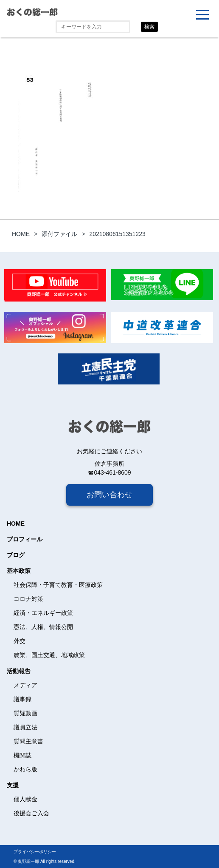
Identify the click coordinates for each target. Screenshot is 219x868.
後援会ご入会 (31, 813)
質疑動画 (25, 713)
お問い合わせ (109, 495)
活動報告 (19, 671)
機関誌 (22, 755)
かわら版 (25, 769)
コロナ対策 (28, 599)
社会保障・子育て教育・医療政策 (58, 585)
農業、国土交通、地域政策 (49, 655)
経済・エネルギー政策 (43, 613)
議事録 (22, 699)
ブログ (16, 555)
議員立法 (25, 727)
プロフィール (25, 539)
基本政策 (19, 571)
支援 (13, 785)
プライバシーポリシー (35, 852)
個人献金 (25, 799)
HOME (16, 524)
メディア (25, 685)
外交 (20, 641)
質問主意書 (28, 741)
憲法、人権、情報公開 (43, 627)
